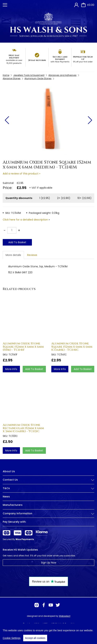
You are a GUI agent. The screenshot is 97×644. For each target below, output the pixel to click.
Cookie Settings (12, 640)
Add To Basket (17, 242)
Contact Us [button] (48, 480)
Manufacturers (13, 505)
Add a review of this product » (21, 174)
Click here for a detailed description (25, 220)
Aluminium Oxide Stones (38, 78)
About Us (9, 471)
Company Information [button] (48, 514)
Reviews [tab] (32, 255)
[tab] (48, 483)
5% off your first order (83, 62)
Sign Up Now (49, 563)
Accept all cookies (35, 640)
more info (11, 369)
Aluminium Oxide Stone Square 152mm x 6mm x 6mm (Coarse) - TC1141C (72, 347)
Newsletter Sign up (83, 58)
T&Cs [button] (48, 488)
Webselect (65, 616)
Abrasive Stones (12, 78)
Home (6, 75)
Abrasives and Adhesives (62, 75)
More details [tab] (13, 255)
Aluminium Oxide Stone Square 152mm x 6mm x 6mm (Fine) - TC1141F (23, 347)
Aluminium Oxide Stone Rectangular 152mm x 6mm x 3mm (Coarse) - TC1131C (23, 428)
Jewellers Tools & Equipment (29, 75)
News (6, 497)
